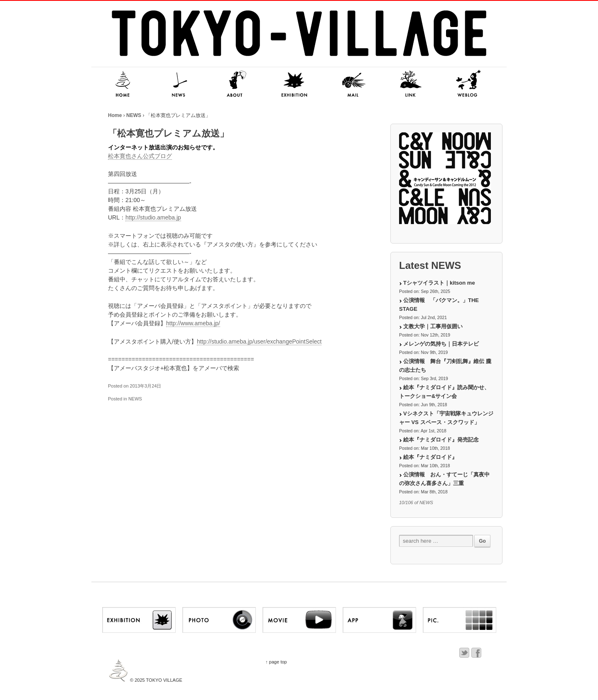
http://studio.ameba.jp (153, 217)
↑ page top (276, 662)
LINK (411, 84)
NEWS (179, 84)
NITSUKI (469, 84)
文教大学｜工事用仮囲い (433, 326)
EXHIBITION (295, 84)
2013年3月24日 (146, 386)
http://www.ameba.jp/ (193, 323)
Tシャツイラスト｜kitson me (439, 283)
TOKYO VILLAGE (164, 680)
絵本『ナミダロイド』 (430, 457)
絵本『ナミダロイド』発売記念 (441, 440)
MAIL (353, 84)
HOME (120, 84)
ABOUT (237, 84)
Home (115, 115)
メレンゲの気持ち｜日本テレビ (441, 344)
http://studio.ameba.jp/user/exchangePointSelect (259, 341)
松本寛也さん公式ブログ (140, 156)
